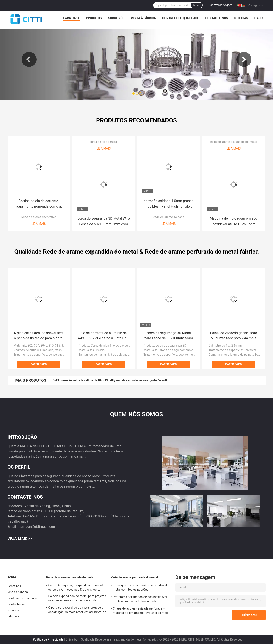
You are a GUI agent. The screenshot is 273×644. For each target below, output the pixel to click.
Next (244, 59)
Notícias (241, 18)
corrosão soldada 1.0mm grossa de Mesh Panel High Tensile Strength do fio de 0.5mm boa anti (169, 204)
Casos (259, 18)
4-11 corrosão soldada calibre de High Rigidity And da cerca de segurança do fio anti (110, 380)
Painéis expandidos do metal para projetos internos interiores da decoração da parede (77, 599)
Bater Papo (39, 364)
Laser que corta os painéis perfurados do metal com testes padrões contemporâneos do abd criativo (141, 588)
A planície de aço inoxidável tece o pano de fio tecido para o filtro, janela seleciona (39, 336)
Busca (197, 5)
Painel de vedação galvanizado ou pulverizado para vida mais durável (234, 336)
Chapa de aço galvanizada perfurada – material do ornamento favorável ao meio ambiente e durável (141, 611)
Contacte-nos (217, 18)
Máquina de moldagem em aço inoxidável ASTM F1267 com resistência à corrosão (233, 222)
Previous (29, 59)
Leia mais (39, 224)
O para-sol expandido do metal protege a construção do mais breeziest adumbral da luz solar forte (77, 610)
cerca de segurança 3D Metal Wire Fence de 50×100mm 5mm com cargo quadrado (103, 222)
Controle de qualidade (180, 18)
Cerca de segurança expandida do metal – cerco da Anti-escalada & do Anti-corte (77, 587)
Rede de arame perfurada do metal (134, 577)
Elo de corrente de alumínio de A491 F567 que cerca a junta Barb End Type (104, 336)
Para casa (71, 18)
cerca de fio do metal (103, 142)
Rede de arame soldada (168, 217)
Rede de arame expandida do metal (234, 142)
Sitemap (13, 616)
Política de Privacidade (48, 639)
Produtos (94, 18)
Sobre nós (116, 18)
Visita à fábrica (143, 18)
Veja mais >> (20, 539)
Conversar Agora (221, 5)
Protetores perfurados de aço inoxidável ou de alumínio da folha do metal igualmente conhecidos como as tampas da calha (141, 600)
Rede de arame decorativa (39, 217)
